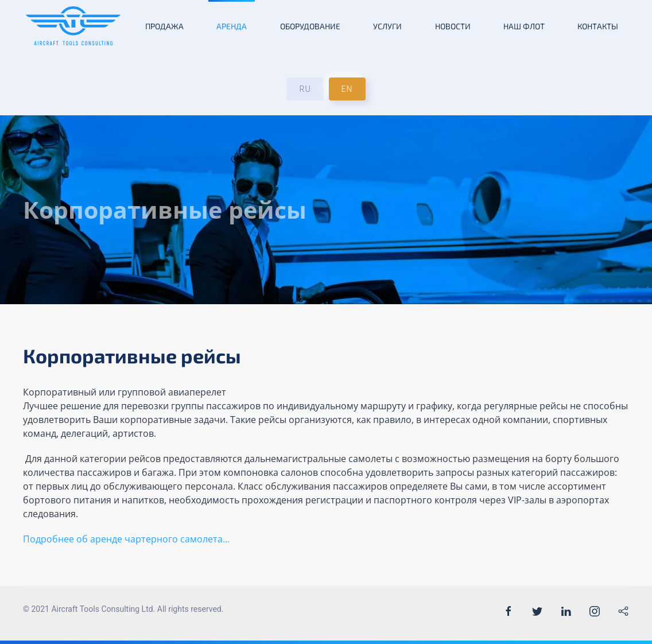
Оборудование (310, 26)
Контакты (598, 26)
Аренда (232, 26)
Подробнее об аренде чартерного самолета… (127, 539)
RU (305, 89)
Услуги (387, 26)
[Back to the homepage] (73, 26)
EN (347, 89)
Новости (453, 26)
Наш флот (524, 26)
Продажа (164, 26)
